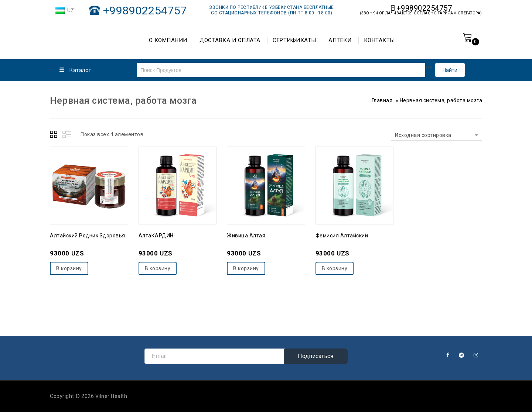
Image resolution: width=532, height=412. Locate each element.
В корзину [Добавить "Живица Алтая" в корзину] (246, 268)
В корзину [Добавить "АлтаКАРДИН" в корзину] (158, 268)
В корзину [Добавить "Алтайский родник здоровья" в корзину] (69, 268)
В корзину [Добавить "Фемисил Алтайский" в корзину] (335, 268)
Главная (382, 100)
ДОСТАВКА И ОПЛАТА (230, 40)
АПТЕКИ (340, 40)
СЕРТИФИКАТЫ (294, 40)
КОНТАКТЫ (379, 40)
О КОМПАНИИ (168, 40)
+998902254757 (145, 11)
